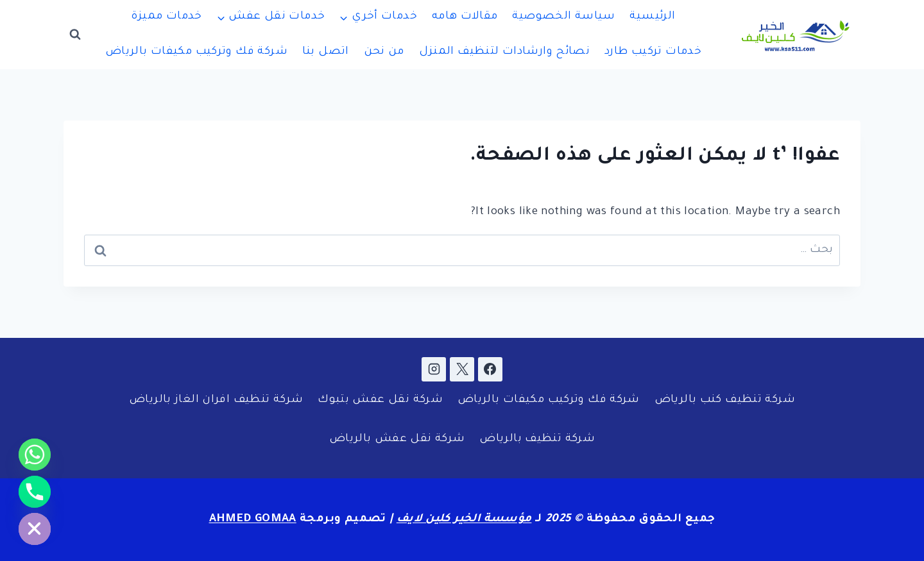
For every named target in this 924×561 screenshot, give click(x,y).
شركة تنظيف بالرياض (537, 440)
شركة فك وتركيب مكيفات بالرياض (196, 52)
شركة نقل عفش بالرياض (397, 440)
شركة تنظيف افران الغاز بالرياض (216, 400)
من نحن (384, 52)
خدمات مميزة (166, 17)
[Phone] (35, 492)
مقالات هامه (465, 17)
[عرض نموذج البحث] (75, 35)
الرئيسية (652, 17)
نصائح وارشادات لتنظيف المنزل (505, 52)
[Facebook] (490, 369)
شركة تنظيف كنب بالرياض (725, 400)
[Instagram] (434, 369)
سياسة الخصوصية (563, 17)
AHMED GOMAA (253, 520)
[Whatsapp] (35, 455)
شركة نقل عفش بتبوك (380, 400)
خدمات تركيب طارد (653, 52)
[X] (462, 369)
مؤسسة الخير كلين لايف (464, 520)
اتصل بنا (326, 52)
